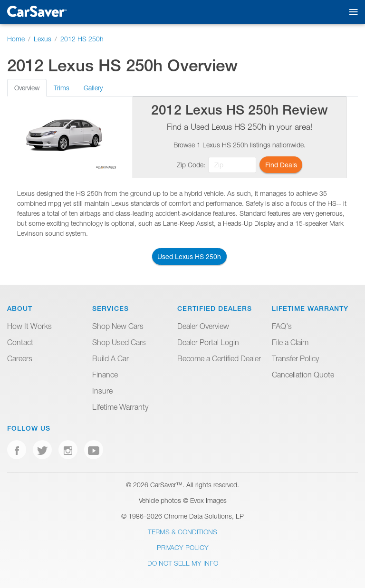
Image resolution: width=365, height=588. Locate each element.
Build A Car (110, 358)
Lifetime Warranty (120, 407)
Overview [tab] (27, 88)
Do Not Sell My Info (183, 563)
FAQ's (282, 326)
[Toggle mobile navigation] (351, 12)
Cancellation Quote (303, 375)
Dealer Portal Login (208, 342)
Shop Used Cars (119, 342)
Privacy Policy (183, 547)
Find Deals (281, 165)
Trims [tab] (62, 88)
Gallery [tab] (93, 88)
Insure (102, 391)
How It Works (29, 326)
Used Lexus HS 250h (189, 256)
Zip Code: (191, 165)
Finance (105, 375)
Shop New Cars (118, 326)
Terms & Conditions (182, 532)
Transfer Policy (295, 358)
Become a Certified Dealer (219, 358)
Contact (20, 342)
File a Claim (290, 342)
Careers (20, 358)
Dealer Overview (203, 326)
